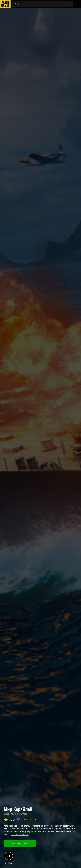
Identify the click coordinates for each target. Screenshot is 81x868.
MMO (13, 814)
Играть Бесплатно (20, 843)
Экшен (7, 814)
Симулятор (22, 814)
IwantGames (5, 4)
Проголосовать (30, 819)
